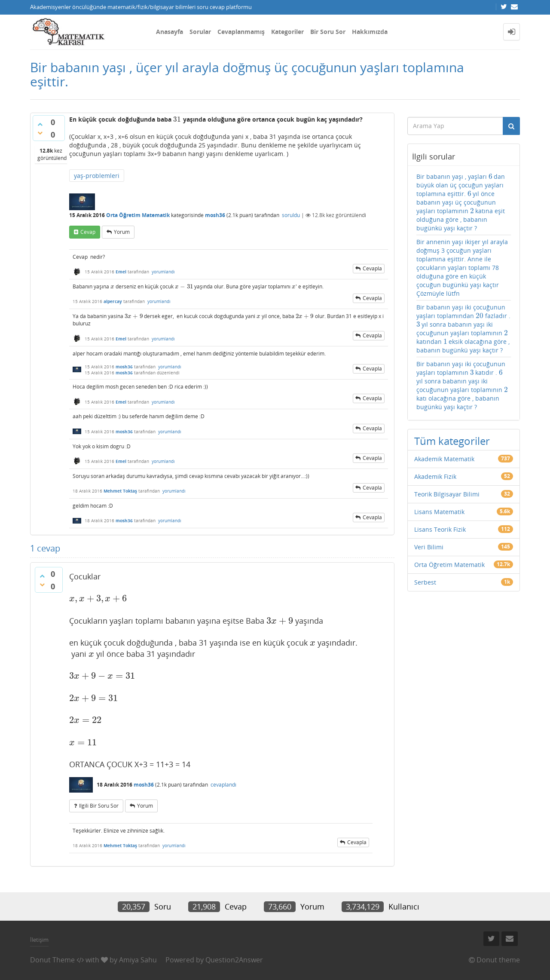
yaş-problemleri (97, 176)
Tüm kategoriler (452, 441)
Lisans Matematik (439, 512)
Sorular (200, 32)
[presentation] (177, 119)
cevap (88, 232)
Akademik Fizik (435, 476)
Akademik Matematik (444, 459)
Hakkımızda (370, 32)
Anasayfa (170, 32)
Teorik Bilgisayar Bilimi (447, 494)
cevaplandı (223, 785)
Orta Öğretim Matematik (138, 215)
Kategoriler (287, 32)
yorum (122, 232)
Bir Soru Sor (328, 32)
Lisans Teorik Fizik (440, 529)
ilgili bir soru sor (99, 806)
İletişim (39, 940)
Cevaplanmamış (241, 32)
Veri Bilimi (429, 547)
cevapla (372, 268)
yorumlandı (163, 272)
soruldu (291, 215)
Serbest (425, 582)
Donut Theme (52, 960)
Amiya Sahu (138, 960)
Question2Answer (234, 960)
